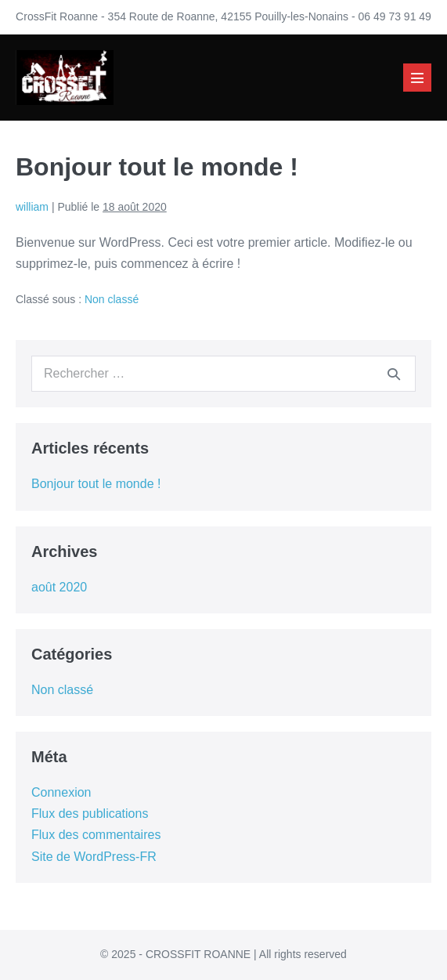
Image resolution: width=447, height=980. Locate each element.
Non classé (112, 299)
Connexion (61, 792)
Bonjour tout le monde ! (96, 484)
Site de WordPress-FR (94, 857)
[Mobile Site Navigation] (417, 78)
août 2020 (59, 587)
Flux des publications (90, 814)
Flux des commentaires (96, 835)
